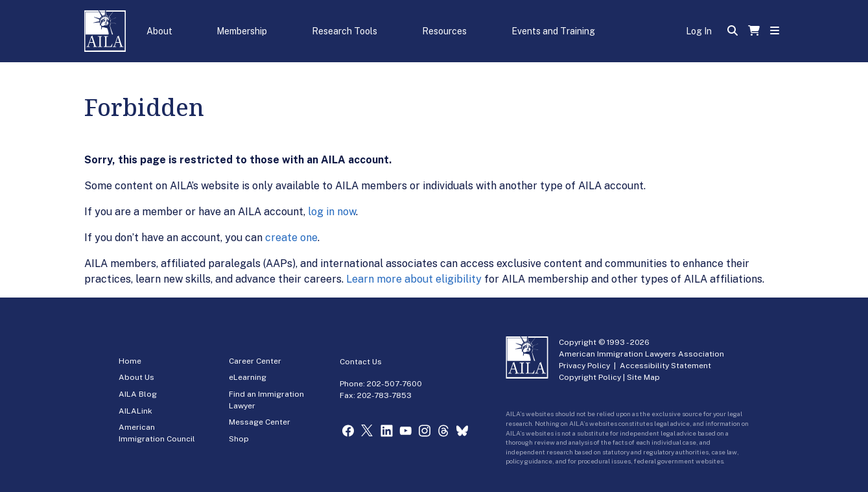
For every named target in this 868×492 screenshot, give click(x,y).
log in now (332, 212)
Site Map (643, 377)
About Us (136, 377)
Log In (699, 31)
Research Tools (345, 31)
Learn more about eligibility (414, 279)
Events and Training (553, 31)
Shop (239, 439)
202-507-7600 (394, 384)
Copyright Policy (590, 377)
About (159, 31)
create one (291, 238)
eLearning (248, 377)
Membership (242, 31)
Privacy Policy (584, 366)
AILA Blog (138, 394)
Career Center (255, 361)
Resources (444, 31)
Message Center (260, 422)
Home (130, 361)
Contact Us (361, 362)
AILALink (135, 411)
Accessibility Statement (665, 366)
